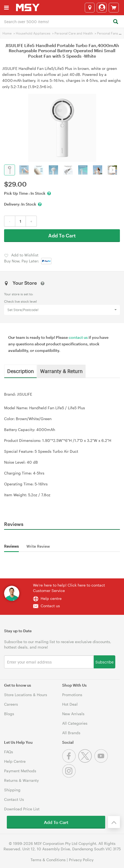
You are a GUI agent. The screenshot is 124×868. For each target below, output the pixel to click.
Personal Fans (108, 33)
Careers (11, 704)
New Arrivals (73, 714)
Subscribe (105, 662)
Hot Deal (70, 704)
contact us (78, 337)
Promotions (72, 695)
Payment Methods (20, 771)
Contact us (50, 606)
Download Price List (22, 809)
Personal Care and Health (74, 33)
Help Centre (15, 761)
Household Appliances (33, 33)
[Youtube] (102, 761)
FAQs (9, 752)
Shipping (12, 790)
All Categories (75, 723)
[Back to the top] (114, 822)
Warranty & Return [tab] (61, 371)
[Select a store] (90, 8)
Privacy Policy (81, 860)
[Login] (102, 8)
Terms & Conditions (48, 860)
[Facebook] (70, 761)
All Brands (71, 733)
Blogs (9, 714)
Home (7, 33)
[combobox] (62, 21)
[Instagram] (70, 776)
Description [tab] (20, 371)
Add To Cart (62, 235)
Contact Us (14, 799)
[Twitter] (86, 761)
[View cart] (114, 8)
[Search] (115, 22)
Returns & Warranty (21, 780)
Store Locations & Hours (26, 695)
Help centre (51, 598)
